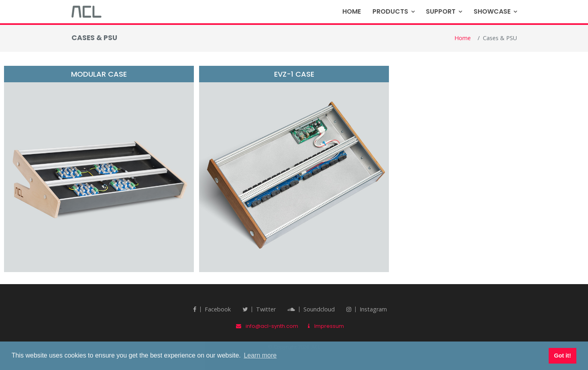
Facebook (212, 309)
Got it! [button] (562, 356)
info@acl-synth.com (267, 326)
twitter (259, 309)
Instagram (367, 309)
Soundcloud (311, 309)
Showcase (492, 11)
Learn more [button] (260, 355)
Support (441, 11)
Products (390, 11)
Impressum (326, 326)
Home (352, 11)
